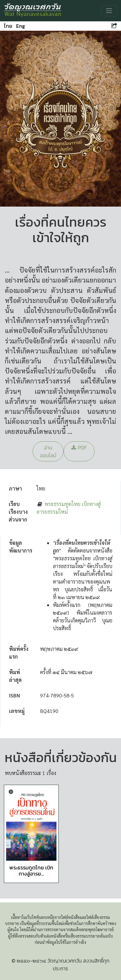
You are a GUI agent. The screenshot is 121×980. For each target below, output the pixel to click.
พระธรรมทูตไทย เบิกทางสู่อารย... (31, 871)
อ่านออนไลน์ (48, 451)
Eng (20, 26)
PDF (79, 447)
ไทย (8, 26)
